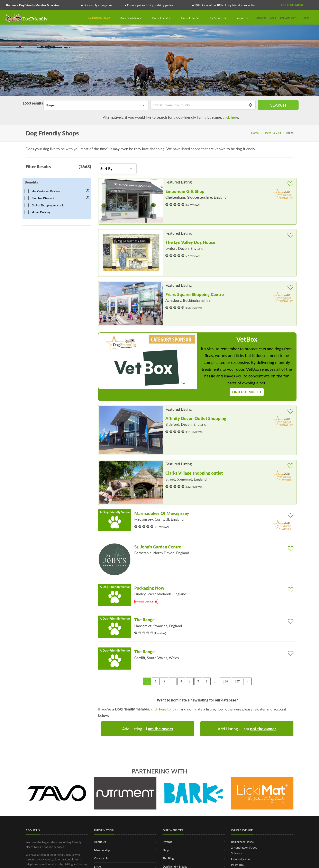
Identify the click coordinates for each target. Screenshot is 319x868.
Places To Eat (189, 18)
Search (278, 105)
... (215, 681)
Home (255, 133)
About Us (100, 842)
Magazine (261, 18)
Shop (273, 18)
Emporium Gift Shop (185, 191)
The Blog (168, 858)
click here (231, 117)
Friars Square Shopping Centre (195, 294)
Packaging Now (149, 588)
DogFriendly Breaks (99, 18)
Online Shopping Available (46, 205)
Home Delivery (39, 212)
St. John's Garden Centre (158, 547)
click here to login (165, 709)
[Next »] (248, 681)
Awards (167, 842)
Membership (102, 850)
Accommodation (130, 18)
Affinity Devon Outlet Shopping (196, 418)
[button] (104, 201)
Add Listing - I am (247, 729)
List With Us (287, 18)
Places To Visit (160, 18)
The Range (145, 620)
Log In (306, 18)
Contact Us (101, 858)
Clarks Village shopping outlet (194, 473)
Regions (241, 18)
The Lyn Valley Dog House (190, 242)
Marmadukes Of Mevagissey (162, 513)
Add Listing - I (148, 729)
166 (225, 681)
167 (237, 681)
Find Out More (292, 5)
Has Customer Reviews (44, 191)
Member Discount (41, 198)
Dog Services (216, 18)
